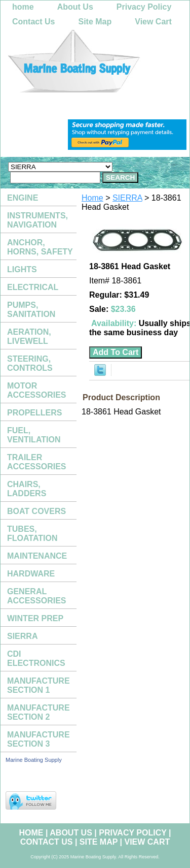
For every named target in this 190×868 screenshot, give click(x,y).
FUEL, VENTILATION (34, 435)
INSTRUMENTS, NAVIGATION (37, 220)
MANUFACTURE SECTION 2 (39, 712)
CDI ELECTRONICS (36, 658)
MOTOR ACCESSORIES (36, 390)
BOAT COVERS (36, 511)
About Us (75, 7)
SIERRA (127, 198)
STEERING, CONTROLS (30, 363)
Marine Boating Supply (34, 760)
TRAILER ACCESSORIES (36, 462)
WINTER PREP (35, 618)
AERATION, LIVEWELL (29, 336)
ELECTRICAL (33, 287)
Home (92, 198)
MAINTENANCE (37, 556)
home (23, 7)
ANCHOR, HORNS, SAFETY (40, 247)
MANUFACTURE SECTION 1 (39, 685)
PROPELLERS (34, 413)
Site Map (95, 22)
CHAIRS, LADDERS (27, 489)
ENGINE (23, 198)
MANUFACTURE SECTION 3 (39, 739)
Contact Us (33, 22)
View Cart (153, 22)
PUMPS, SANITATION (31, 310)
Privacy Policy (144, 7)
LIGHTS (22, 269)
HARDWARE (31, 574)
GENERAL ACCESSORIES (36, 596)
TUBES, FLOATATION (32, 534)
